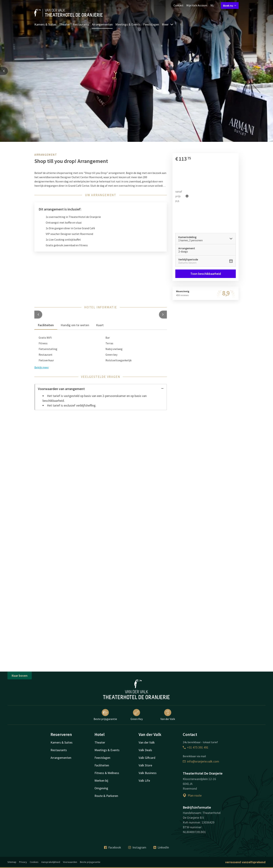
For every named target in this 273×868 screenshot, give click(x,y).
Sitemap (12, 862)
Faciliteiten (102, 765)
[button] (38, 315)
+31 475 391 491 (196, 747)
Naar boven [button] (20, 676)
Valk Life (144, 781)
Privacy (23, 862)
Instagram (137, 847)
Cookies (34, 862)
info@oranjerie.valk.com (201, 761)
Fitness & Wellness (107, 773)
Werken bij (101, 781)
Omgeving (101, 788)
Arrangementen (102, 24)
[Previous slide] (4, 71)
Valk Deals (145, 750)
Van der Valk (168, 715)
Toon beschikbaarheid (205, 274)
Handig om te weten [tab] (75, 325)
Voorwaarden (70, 862)
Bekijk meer (42, 367)
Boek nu (230, 5)
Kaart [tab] (100, 325)
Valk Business (148, 773)
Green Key (137, 715)
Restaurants (81, 24)
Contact (179, 5)
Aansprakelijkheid (51, 862)
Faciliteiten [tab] (46, 325)
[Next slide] (269, 71)
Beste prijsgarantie (105, 715)
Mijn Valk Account (197, 5)
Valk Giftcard (147, 758)
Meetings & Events (128, 24)
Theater (65, 24)
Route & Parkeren (106, 796)
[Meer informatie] (187, 196)
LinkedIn (161, 847)
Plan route (192, 795)
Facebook (113, 847)
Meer (168, 24)
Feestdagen (151, 24)
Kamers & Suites (45, 24)
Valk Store (145, 765)
